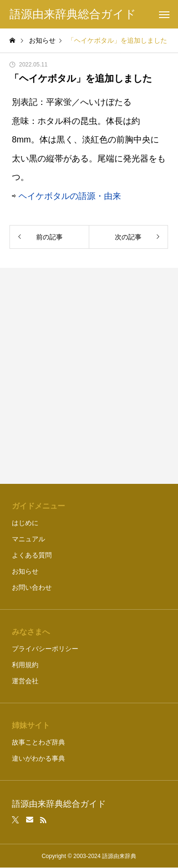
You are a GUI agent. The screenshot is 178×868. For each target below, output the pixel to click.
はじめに (25, 523)
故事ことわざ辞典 (38, 742)
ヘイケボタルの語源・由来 (70, 196)
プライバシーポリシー (45, 649)
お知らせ (25, 571)
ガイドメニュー (38, 506)
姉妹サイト (31, 725)
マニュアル (28, 539)
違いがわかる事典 (38, 758)
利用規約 (25, 665)
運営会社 (25, 681)
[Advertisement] (89, 376)
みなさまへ (31, 632)
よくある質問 (32, 555)
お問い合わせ (32, 587)
